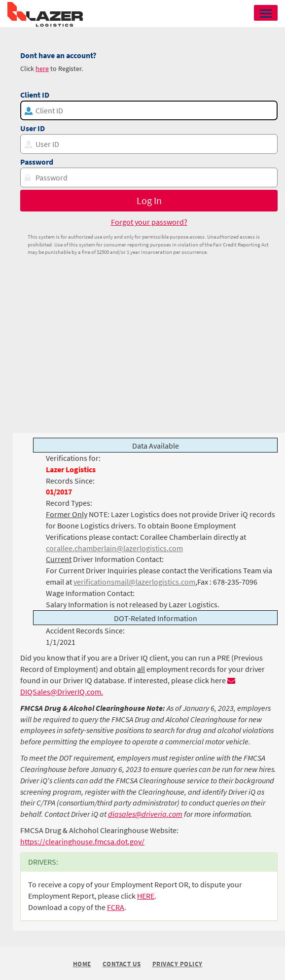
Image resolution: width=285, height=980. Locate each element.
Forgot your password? (149, 222)
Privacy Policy (178, 964)
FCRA (116, 907)
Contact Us (122, 964)
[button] (266, 13)
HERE (146, 896)
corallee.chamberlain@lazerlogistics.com (114, 548)
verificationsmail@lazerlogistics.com (134, 582)
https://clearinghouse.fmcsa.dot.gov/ (82, 841)
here (42, 69)
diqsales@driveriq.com (145, 814)
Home (82, 964)
